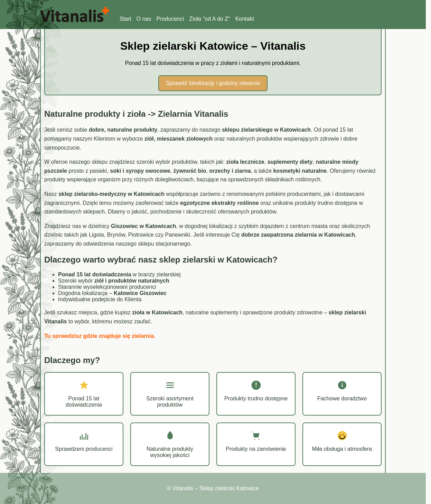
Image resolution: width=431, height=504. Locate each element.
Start (125, 19)
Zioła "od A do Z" (210, 19)
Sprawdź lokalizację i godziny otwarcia (213, 83)
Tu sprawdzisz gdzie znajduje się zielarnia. (100, 336)
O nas (144, 19)
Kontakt (245, 19)
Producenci (170, 19)
